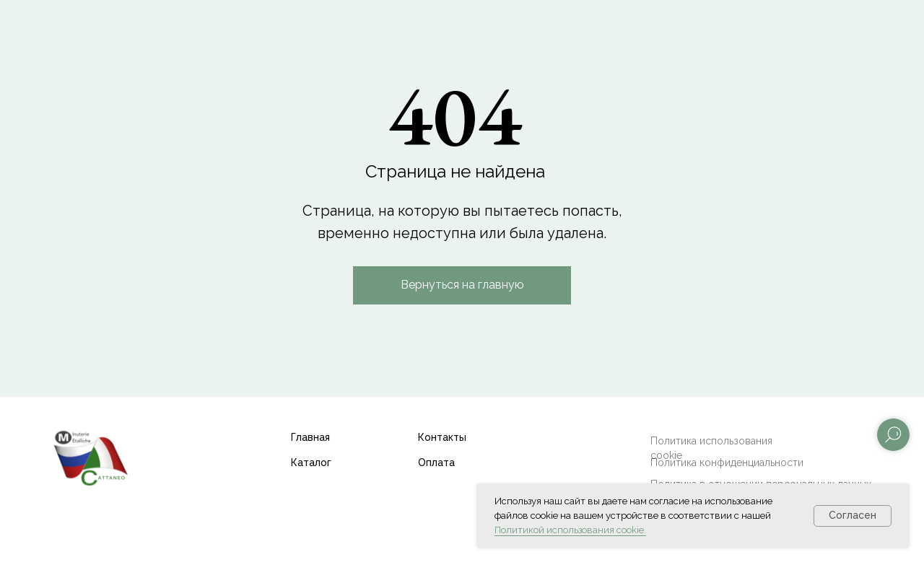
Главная (310, 437)
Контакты (442, 437)
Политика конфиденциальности (727, 462)
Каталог (311, 462)
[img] (90, 457)
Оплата (436, 462)
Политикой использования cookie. (570, 530)
